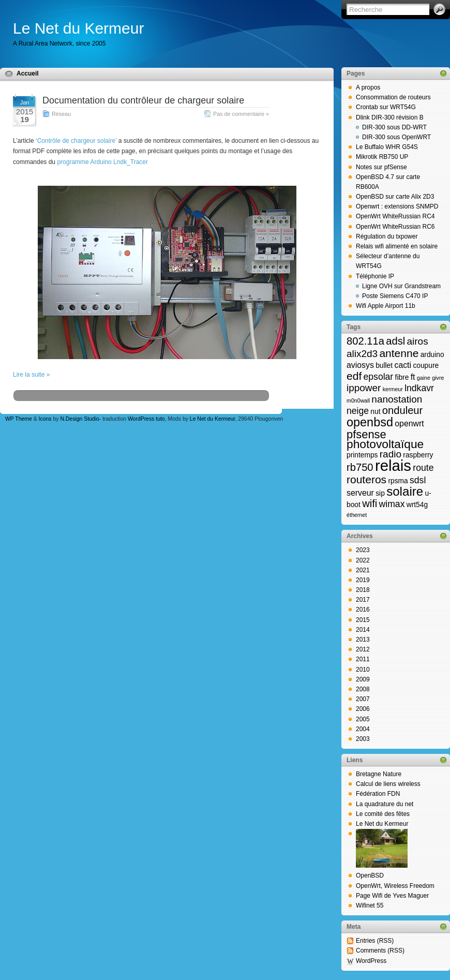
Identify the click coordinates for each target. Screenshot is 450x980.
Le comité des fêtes (383, 814)
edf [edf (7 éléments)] (354, 376)
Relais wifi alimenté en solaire (397, 246)
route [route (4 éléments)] (423, 468)
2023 (363, 550)
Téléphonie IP (375, 276)
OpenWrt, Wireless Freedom (395, 886)
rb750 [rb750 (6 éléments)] (360, 467)
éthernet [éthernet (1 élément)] (357, 515)
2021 (363, 570)
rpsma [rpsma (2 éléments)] (398, 481)
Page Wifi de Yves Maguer (392, 896)
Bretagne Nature (379, 774)
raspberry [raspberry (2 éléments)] (418, 455)
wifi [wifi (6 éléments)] (370, 503)
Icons (45, 419)
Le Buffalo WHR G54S (387, 147)
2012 (363, 649)
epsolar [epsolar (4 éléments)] (379, 377)
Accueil (28, 73)
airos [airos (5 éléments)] (418, 341)
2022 (363, 560)
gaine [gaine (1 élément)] (424, 378)
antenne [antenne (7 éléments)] (399, 353)
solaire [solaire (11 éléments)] (405, 491)
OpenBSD (370, 875)
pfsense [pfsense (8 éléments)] (366, 434)
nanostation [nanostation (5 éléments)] (397, 399)
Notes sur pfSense (381, 167)
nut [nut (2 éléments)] (375, 412)
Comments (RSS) (380, 951)
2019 (363, 580)
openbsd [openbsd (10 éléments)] (370, 422)
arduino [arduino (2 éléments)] (432, 355)
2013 (363, 640)
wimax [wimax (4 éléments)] (392, 504)
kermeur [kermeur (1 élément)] (393, 389)
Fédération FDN (378, 794)
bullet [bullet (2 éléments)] (384, 366)
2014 (363, 630)
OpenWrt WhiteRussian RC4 (395, 216)
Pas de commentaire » (241, 114)
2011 (363, 659)
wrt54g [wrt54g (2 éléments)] (417, 505)
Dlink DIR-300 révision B (390, 117)
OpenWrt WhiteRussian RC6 (395, 227)
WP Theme (19, 419)
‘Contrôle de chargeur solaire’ (76, 141)
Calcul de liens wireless (388, 784)
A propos (368, 87)
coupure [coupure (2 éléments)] (426, 366)
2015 (363, 620)
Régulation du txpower (387, 236)
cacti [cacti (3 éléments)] (403, 365)
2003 (363, 739)
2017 (363, 600)
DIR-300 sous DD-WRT (394, 127)
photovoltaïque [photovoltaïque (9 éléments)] (385, 444)
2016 (363, 610)
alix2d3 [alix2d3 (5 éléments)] (362, 354)
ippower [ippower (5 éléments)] (364, 388)
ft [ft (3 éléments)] (413, 377)
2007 (363, 699)
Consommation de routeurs (393, 97)
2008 (363, 689)
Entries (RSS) (375, 941)
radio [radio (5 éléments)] (391, 454)
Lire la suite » (31, 375)
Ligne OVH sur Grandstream (401, 286)
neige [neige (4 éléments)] (358, 411)
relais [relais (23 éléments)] (393, 465)
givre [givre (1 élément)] (438, 378)
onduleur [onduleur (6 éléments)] (402, 410)
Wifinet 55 (370, 905)
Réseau (61, 114)
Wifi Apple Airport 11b (386, 306)
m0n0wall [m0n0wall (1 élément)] (358, 400)
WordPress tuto (146, 419)
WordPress (371, 961)
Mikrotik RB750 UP (382, 157)
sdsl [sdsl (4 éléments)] (418, 480)
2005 (363, 719)
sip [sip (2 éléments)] (380, 493)
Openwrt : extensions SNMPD (397, 206)
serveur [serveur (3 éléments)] (360, 493)
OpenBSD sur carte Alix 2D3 (395, 197)
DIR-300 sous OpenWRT (396, 137)
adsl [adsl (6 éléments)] (395, 341)
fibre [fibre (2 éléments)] (402, 377)
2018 (363, 590)
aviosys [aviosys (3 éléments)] (360, 365)
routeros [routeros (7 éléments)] (366, 479)
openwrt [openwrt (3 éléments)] (409, 424)
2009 (363, 679)
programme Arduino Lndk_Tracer (102, 162)
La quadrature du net (385, 804)
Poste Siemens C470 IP (395, 296)
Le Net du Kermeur (78, 28)
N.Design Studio (79, 419)
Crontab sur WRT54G (386, 107)
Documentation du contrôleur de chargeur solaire (143, 100)
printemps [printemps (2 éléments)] (362, 455)
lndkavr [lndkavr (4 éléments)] (419, 388)
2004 (363, 729)
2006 (363, 709)
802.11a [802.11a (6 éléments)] (365, 341)
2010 (363, 670)
